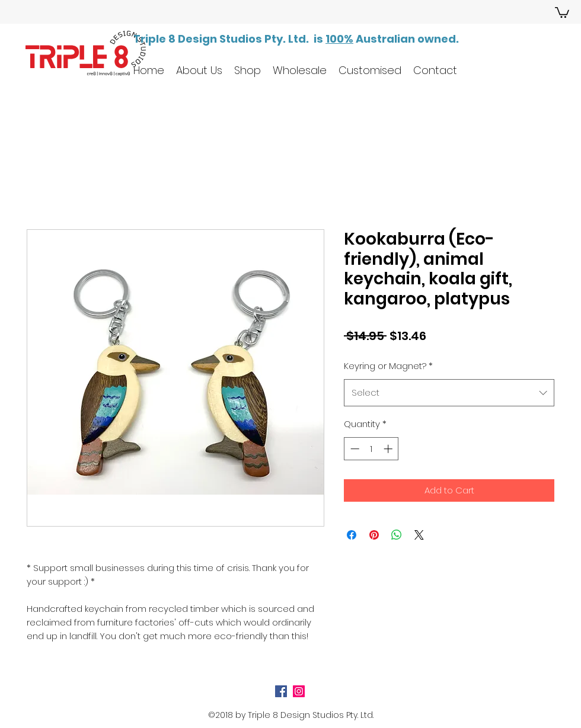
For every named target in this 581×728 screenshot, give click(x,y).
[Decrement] (354, 449)
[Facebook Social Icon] (281, 691)
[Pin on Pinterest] (374, 535)
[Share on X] (419, 535)
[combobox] (449, 393)
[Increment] (389, 449)
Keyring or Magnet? (388, 366)
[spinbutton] (371, 449)
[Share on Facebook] (352, 535)
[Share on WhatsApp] (397, 535)
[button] (562, 12)
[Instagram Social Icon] (299, 691)
